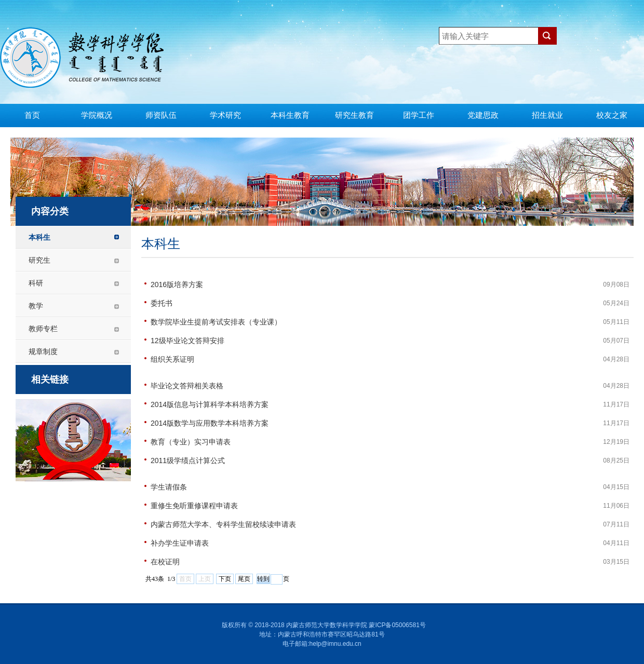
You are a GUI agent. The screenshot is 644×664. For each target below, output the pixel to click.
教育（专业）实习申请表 (191, 442)
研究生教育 (354, 115)
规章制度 (43, 351)
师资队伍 (161, 115)
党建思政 (483, 115)
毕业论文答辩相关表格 (187, 386)
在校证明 (165, 562)
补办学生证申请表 (180, 543)
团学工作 (419, 115)
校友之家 (612, 115)
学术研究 (225, 115)
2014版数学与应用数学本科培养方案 (210, 423)
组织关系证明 (172, 359)
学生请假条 (169, 487)
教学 (36, 306)
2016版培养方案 (177, 284)
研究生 (39, 260)
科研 (36, 283)
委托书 (162, 303)
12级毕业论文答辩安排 (187, 341)
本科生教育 (290, 115)
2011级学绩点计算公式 (188, 460)
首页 (32, 115)
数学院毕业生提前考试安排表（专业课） (216, 322)
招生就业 (547, 115)
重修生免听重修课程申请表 (194, 506)
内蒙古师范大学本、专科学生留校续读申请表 (223, 524)
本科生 (39, 237)
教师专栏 (43, 329)
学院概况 (97, 115)
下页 (225, 579)
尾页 (244, 579)
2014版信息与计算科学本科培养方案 (210, 404)
